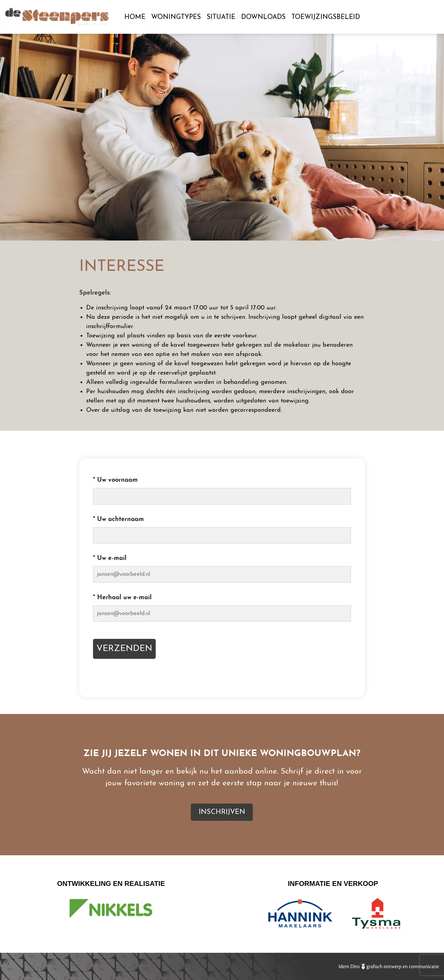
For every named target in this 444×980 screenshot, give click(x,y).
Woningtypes (176, 17)
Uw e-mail (110, 558)
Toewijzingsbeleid (326, 17)
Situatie (221, 17)
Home (135, 17)
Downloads (263, 17)
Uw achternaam (118, 519)
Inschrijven (398, 18)
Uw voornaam (115, 480)
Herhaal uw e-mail (122, 598)
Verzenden (124, 649)
